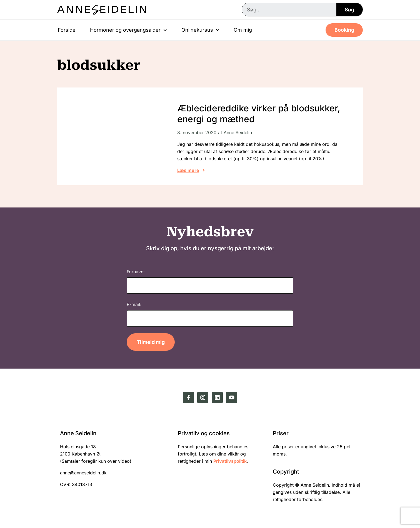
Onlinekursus (200, 30)
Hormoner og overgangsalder (128, 30)
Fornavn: (136, 272)
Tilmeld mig (151, 342)
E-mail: (134, 304)
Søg (349, 10)
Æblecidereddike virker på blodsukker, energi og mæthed (259, 113)
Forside (67, 30)
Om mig (243, 30)
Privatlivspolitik (230, 461)
